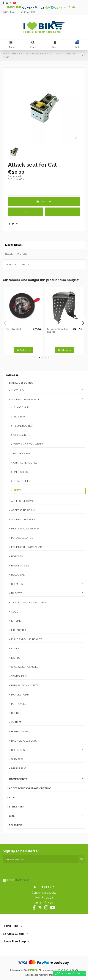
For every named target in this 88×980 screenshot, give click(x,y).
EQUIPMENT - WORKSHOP (26, 547)
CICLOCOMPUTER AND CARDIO (30, 602)
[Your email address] (40, 859)
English (10, 12)
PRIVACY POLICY (22, 880)
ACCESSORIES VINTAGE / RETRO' (30, 788)
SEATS (18, 490)
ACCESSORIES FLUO (23, 510)
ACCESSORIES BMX (22, 501)
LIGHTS (15, 658)
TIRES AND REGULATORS (28, 444)
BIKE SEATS (18, 750)
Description (13, 245)
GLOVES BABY (22, 453)
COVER (15, 612)
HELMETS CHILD (23, 426)
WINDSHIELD (19, 676)
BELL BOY (19, 417)
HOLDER (16, 713)
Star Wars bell (14, 329)
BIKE (12, 816)
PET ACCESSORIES (22, 538)
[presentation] (31, 870)
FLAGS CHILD (21, 407)
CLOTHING (17, 390)
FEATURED (16, 825)
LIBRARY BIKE (19, 630)
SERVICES (17, 759)
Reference (13, 179)
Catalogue (12, 375)
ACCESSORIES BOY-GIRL (25, 400)
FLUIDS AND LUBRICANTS (27, 639)
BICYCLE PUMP (20, 695)
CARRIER (16, 722)
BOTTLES (17, 556)
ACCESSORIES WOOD (24, 520)
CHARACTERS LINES (25, 463)
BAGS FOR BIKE (20, 566)
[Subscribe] (81, 859)
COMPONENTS (18, 779)
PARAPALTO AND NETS (25, 685)
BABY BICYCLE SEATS (24, 741)
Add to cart (44, 201)
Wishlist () (28, 12)
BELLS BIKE (18, 575)
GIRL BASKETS (22, 435)
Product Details (16, 254)
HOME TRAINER (20, 731)
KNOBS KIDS (21, 472)
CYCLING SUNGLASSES (25, 667)
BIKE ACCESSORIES (21, 383)
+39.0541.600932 (34, 7)
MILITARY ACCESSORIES (25, 529)
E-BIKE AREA (17, 807)
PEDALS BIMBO (22, 481)
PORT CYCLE (19, 704)
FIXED (13, 798)
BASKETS (17, 593)
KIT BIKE (16, 621)
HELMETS (17, 584)
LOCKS (15, 649)
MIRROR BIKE (19, 768)
